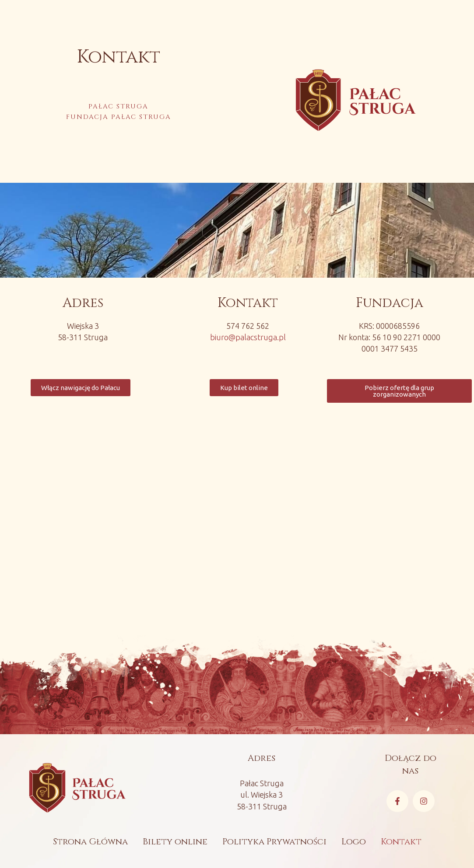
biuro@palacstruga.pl (248, 337)
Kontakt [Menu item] (401, 842)
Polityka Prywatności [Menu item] (274, 842)
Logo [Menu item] (354, 842)
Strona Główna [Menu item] (90, 842)
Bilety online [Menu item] (175, 842)
